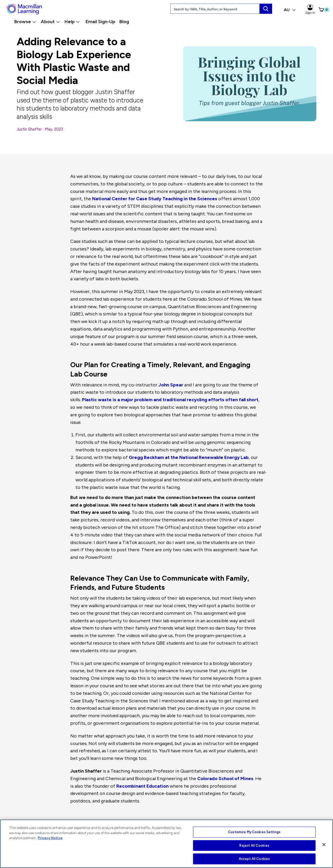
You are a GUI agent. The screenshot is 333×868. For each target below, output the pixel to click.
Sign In (310, 9)
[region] (166, 844)
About (50, 22)
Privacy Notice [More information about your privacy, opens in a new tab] (50, 838)
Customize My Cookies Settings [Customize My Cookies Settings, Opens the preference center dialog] (254, 832)
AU (290, 10)
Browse (25, 22)
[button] (319, 10)
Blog (124, 22)
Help (72, 22)
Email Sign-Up (100, 22)
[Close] (324, 845)
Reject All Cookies (254, 846)
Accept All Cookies (254, 859)
